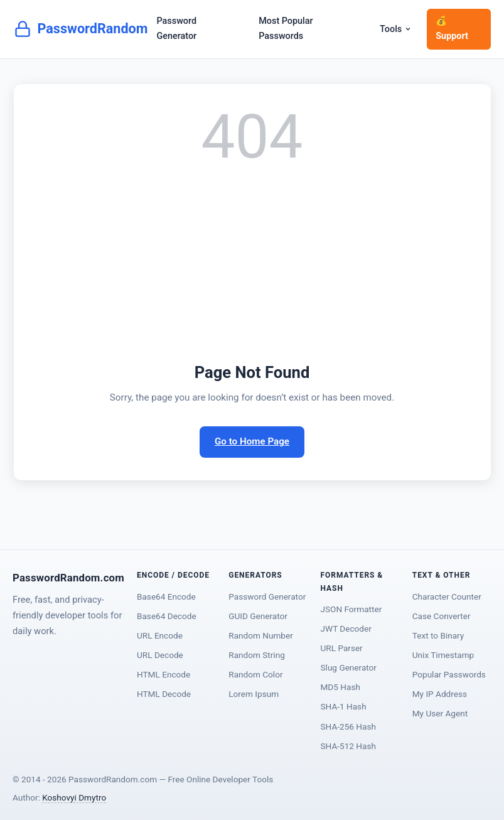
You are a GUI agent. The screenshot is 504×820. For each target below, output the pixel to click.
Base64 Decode (167, 616)
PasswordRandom (81, 29)
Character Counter (447, 596)
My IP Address (440, 694)
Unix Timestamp (443, 655)
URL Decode (160, 655)
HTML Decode (164, 694)
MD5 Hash (340, 687)
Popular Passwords (449, 674)
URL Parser (342, 648)
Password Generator (177, 29)
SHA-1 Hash (344, 706)
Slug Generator (349, 667)
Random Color (255, 674)
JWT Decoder (346, 628)
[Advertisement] (252, 265)
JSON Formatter (351, 609)
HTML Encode (164, 674)
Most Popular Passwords (286, 29)
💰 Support (452, 29)
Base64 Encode (166, 596)
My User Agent (440, 713)
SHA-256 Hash (348, 726)
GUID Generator (258, 616)
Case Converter (442, 616)
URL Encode (160, 635)
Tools (396, 29)
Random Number (261, 635)
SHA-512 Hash (348, 746)
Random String (257, 655)
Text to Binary (438, 635)
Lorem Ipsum (254, 694)
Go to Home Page (252, 441)
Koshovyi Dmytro (74, 797)
